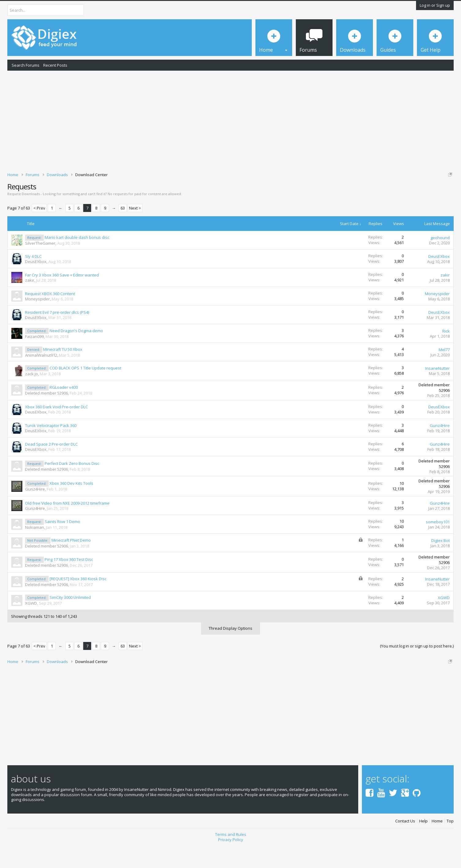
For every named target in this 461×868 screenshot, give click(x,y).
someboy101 (438, 543)
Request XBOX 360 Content (50, 315)
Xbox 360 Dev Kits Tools (71, 505)
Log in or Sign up (435, 5)
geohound (440, 259)
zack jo (32, 395)
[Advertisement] (231, 120)
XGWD (31, 624)
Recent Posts (55, 65)
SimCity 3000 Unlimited (70, 618)
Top (450, 842)
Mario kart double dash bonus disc (77, 258)
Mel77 (444, 371)
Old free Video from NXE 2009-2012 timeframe (67, 524)
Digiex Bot (441, 562)
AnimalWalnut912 (41, 376)
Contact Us (405, 842)
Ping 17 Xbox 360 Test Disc (69, 581)
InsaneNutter (437, 389)
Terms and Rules (231, 855)
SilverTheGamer (40, 264)
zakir (30, 301)
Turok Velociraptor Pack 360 (51, 447)
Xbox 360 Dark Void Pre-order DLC (56, 428)
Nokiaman (35, 548)
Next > (135, 229)
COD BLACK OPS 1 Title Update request (85, 389)
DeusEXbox (36, 283)
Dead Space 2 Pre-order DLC (51, 466)
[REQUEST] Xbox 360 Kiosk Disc (78, 600)
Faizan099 (34, 358)
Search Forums (26, 65)
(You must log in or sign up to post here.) (417, 667)
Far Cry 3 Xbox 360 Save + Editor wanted (62, 296)
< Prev (39, 229)
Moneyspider (37, 320)
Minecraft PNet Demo (71, 561)
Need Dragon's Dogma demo (76, 352)
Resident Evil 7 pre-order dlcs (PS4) (57, 333)
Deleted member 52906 (46, 414)
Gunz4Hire (440, 447)
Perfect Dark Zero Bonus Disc (72, 484)
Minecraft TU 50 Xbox (63, 370)
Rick (446, 352)
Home (437, 842)
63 (123, 229)
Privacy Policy (231, 861)
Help (423, 842)
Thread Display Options (231, 649)
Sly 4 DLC (33, 277)
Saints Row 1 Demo (62, 543)
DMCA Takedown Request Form (175, 193)
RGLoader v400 (64, 408)
